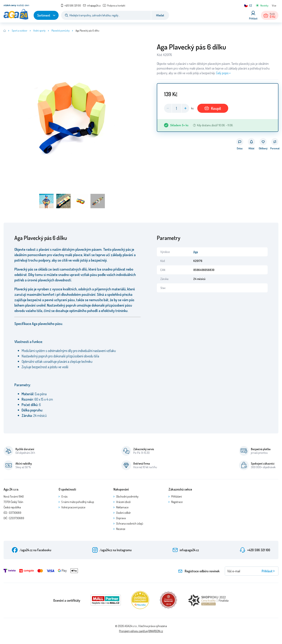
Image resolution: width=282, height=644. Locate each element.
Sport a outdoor (20, 31)
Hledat (160, 15)
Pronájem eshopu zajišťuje (133, 631)
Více (274, 5)
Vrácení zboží (123, 502)
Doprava (121, 518)
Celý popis (222, 73)
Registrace (177, 502)
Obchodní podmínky (127, 496)
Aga (196, 252)
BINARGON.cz (156, 631)
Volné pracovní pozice (73, 507)
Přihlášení (177, 496)
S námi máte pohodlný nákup (78, 502)
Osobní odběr (123, 513)
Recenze (121, 529)
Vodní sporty (39, 31)
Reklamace (122, 507)
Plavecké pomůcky (61, 31)
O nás (64, 496)
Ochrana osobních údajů (130, 523)
